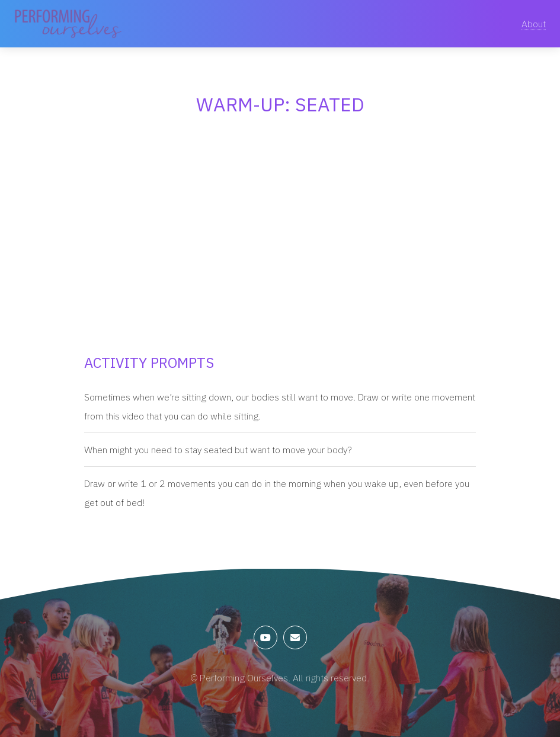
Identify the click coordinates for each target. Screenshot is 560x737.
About (534, 24)
